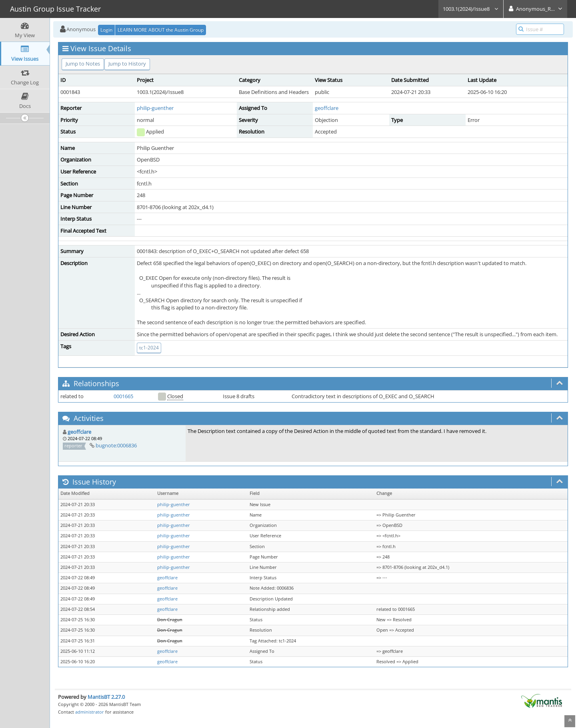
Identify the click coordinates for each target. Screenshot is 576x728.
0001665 (123, 396)
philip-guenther (155, 108)
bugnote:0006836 (116, 445)
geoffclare (327, 108)
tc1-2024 (149, 348)
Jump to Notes (83, 64)
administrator (90, 712)
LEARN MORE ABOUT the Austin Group (161, 30)
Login (106, 30)
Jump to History (127, 64)
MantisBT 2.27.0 (106, 697)
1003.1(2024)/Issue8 (471, 9)
